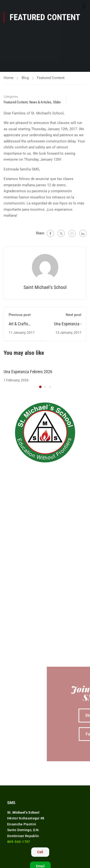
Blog (25, 78)
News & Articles (40, 102)
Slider (57, 102)
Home (9, 78)
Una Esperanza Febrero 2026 (28, 372)
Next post (74, 315)
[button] (40, 387)
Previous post (20, 315)
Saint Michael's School (45, 287)
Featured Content (51, 78)
